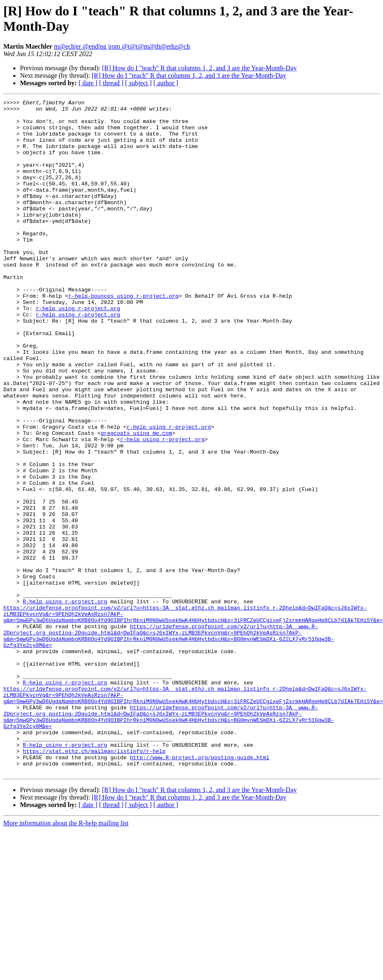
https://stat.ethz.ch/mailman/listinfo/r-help (94, 882)
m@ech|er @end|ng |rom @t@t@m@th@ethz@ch (122, 46)
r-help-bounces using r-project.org (123, 336)
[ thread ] (111, 83)
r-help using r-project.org (78, 351)
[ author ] (166, 83)
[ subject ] (138, 83)
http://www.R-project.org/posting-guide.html (199, 889)
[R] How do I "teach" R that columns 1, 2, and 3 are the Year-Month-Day (199, 68)
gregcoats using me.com (136, 500)
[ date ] (88, 83)
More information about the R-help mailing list (66, 958)
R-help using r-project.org (65, 702)
